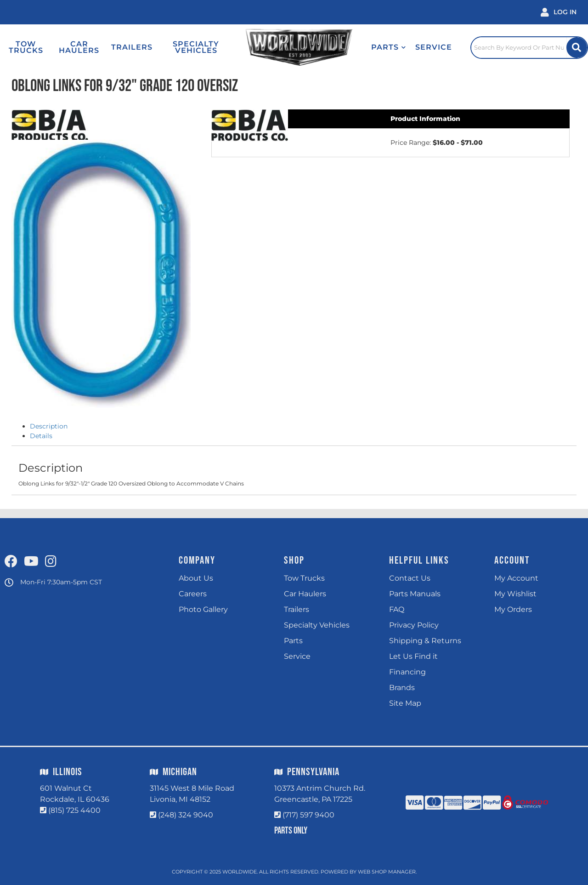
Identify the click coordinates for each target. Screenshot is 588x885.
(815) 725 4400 (74, 810)
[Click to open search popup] (529, 47)
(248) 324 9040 (186, 815)
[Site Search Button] (577, 48)
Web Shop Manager (387, 872)
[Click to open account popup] (559, 12)
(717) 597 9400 (308, 815)
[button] (389, 47)
